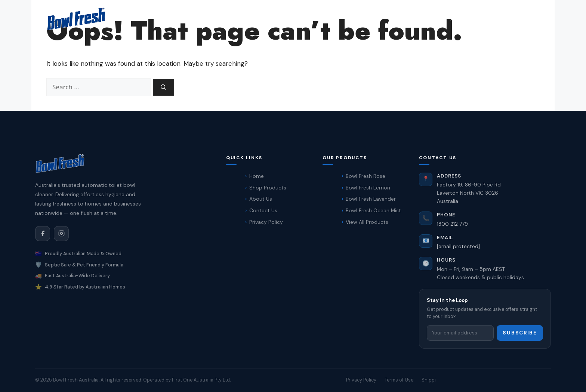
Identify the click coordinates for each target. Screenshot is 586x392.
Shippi (429, 380)
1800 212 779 (452, 224)
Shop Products (268, 188)
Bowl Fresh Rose (366, 176)
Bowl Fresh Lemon (368, 188)
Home (400, 19)
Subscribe (520, 333)
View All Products (367, 222)
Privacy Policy (266, 222)
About (458, 19)
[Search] (164, 87)
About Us (261, 199)
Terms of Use (399, 380)
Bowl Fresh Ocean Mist (373, 210)
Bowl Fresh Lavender (371, 199)
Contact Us (496, 19)
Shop (429, 19)
